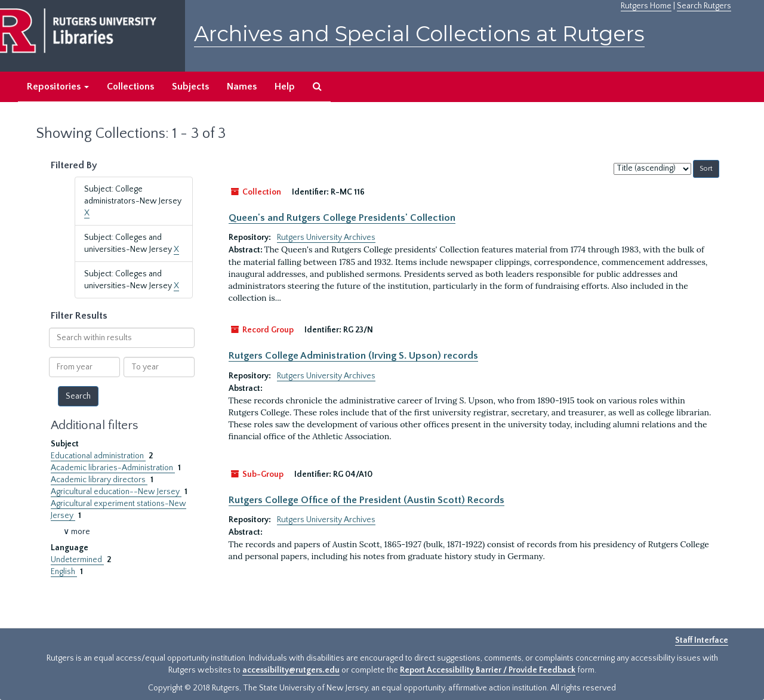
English (64, 572)
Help (285, 87)
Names (242, 87)
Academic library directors (99, 480)
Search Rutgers (704, 6)
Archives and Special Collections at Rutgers (419, 34)
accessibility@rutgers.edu (291, 670)
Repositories (58, 87)
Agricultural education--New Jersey (116, 492)
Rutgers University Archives (326, 238)
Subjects (190, 87)
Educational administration (98, 456)
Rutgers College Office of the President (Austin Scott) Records (366, 500)
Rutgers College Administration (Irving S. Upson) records (353, 356)
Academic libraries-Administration (113, 468)
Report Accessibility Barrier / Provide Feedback (488, 670)
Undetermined (77, 560)
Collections (130, 87)
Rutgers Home (646, 6)
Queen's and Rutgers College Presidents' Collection (342, 218)
